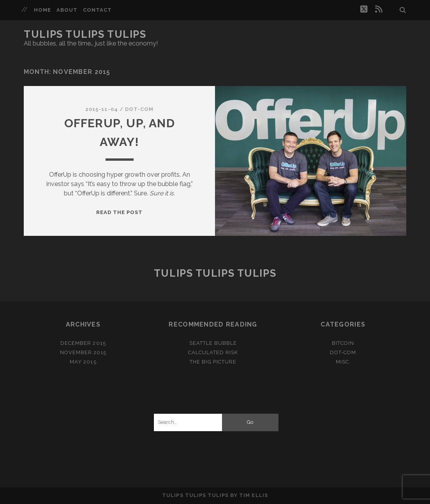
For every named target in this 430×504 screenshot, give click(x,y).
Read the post (120, 212)
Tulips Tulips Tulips (85, 34)
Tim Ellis (253, 495)
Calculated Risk (213, 352)
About (67, 10)
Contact (97, 10)
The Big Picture (213, 362)
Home (42, 10)
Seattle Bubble (213, 343)
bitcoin (343, 343)
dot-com (139, 109)
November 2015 (83, 352)
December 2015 (83, 343)
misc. (343, 362)
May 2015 (83, 362)
